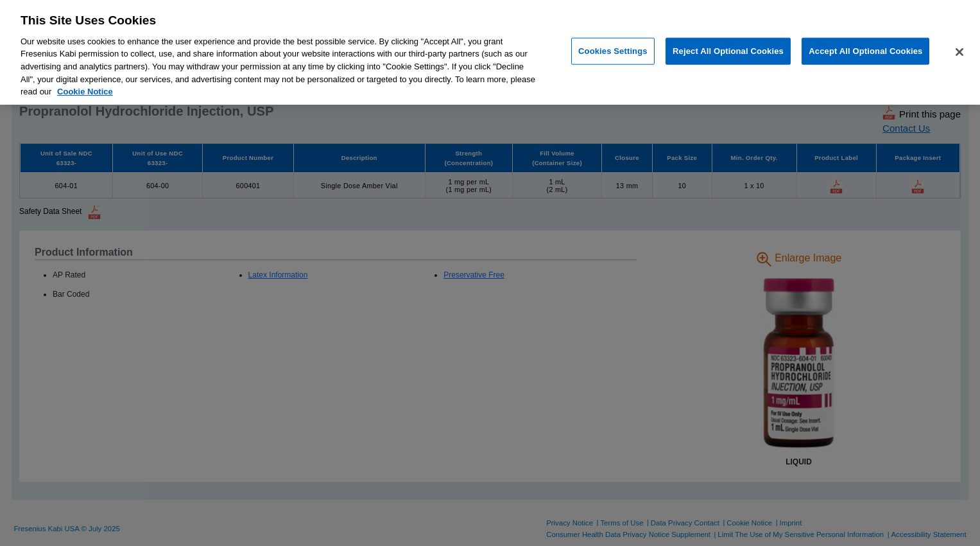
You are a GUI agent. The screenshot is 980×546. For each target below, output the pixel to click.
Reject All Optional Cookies (728, 51)
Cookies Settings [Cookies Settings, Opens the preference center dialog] (613, 51)
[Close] (959, 52)
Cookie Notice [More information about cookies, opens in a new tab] (85, 92)
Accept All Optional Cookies (865, 51)
